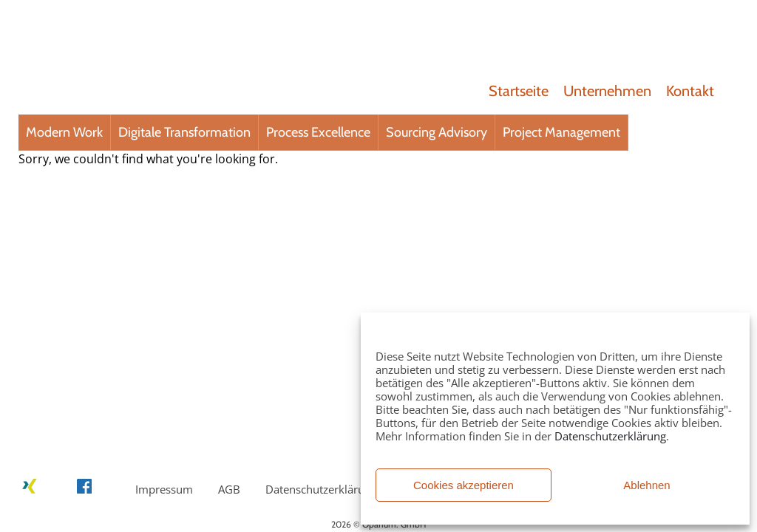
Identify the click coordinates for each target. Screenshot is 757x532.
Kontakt (690, 91)
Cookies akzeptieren (464, 485)
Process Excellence (318, 132)
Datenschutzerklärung (610, 436)
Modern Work (64, 132)
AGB (229, 489)
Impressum (164, 489)
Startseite (519, 91)
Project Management (561, 132)
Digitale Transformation (184, 132)
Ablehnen (646, 485)
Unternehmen (607, 91)
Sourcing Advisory (437, 132)
